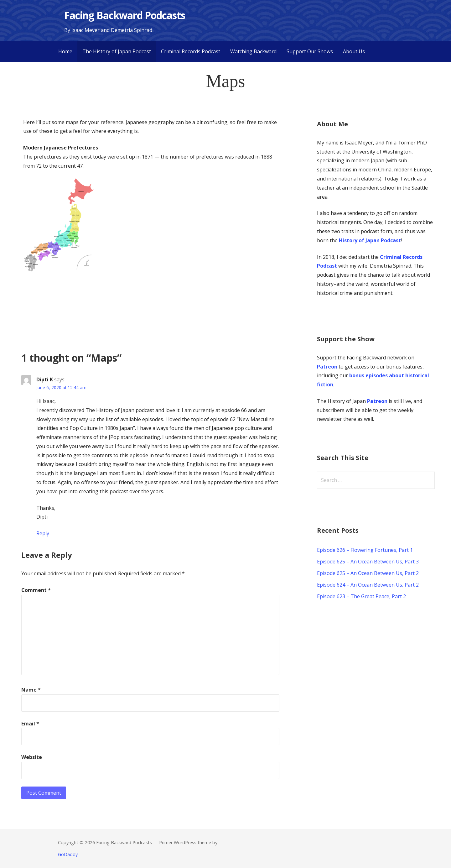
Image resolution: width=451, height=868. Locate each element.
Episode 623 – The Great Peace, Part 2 (361, 596)
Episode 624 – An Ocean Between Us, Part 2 (368, 585)
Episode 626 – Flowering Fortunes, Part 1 (365, 550)
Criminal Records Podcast (191, 51)
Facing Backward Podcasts (125, 15)
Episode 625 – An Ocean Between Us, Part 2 (368, 573)
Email (30, 724)
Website (32, 757)
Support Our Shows (310, 51)
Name (31, 690)
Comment (36, 590)
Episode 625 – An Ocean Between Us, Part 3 (368, 562)
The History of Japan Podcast (117, 51)
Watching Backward (253, 51)
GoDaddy (68, 854)
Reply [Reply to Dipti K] (43, 533)
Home (65, 51)
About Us (354, 51)
